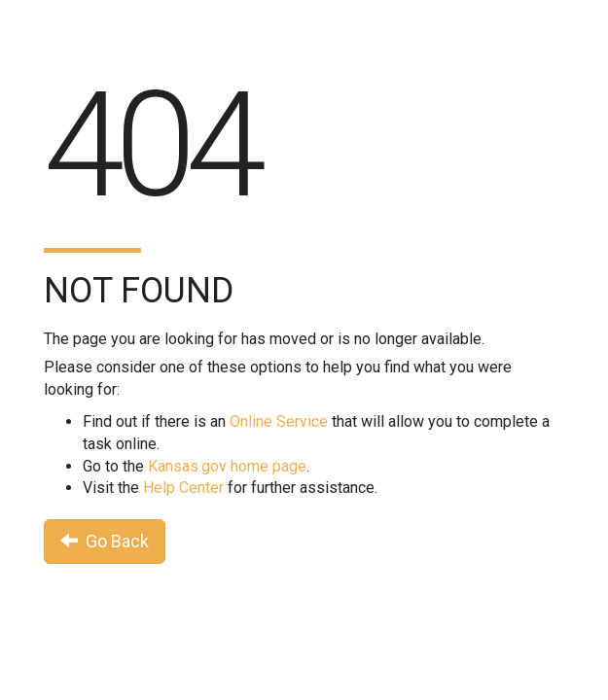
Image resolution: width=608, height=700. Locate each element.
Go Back (105, 541)
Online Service (279, 421)
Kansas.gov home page (227, 466)
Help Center (183, 488)
